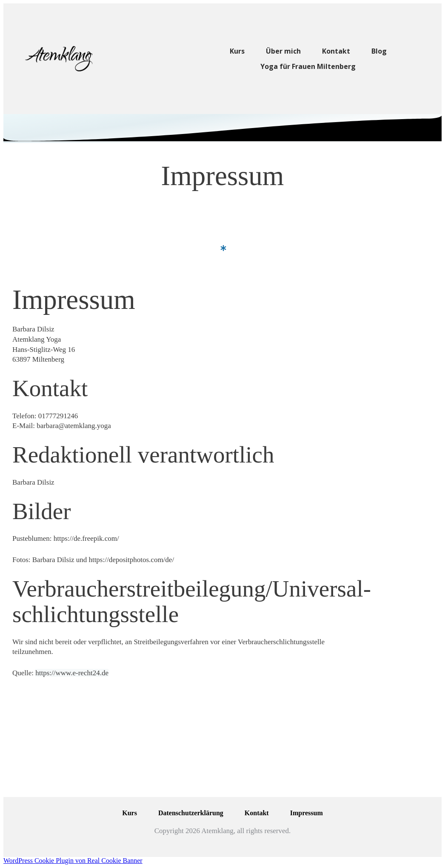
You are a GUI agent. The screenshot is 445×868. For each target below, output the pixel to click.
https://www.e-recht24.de (72, 673)
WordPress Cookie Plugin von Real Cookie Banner (73, 861)
